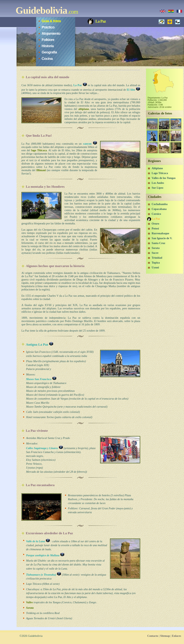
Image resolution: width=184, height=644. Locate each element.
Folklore (48, 40)
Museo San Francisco (41, 379)
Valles (29, 602)
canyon (90, 144)
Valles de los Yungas (164, 178)
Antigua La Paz (39, 345)
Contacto (153, 636)
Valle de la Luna (38, 541)
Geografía (49, 52)
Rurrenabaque (160, 233)
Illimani (41, 170)
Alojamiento (51, 33)
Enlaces (177, 636)
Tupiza (156, 263)
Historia (48, 46)
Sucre (155, 253)
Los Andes (158, 183)
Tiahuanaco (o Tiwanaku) (44, 575)
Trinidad (157, 258)
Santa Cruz (158, 243)
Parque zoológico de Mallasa (45, 555)
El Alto (133, 90)
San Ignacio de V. (162, 238)
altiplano (84, 109)
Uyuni (155, 267)
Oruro (155, 224)
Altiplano (157, 168)
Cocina (47, 59)
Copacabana (159, 209)
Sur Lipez (158, 188)
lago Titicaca (39, 150)
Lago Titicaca (160, 173)
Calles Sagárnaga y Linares (45, 448)
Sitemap (165, 636)
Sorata (30, 608)
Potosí (155, 228)
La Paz (80, 85)
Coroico (156, 214)
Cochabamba (160, 204)
